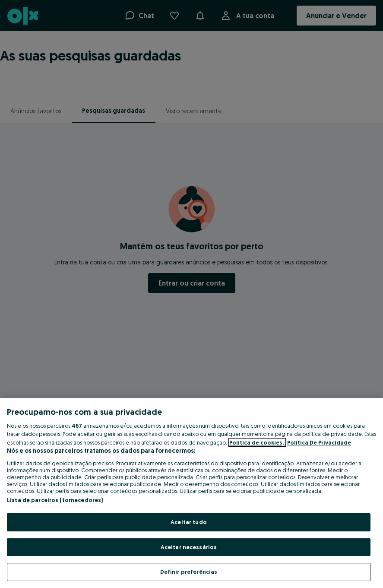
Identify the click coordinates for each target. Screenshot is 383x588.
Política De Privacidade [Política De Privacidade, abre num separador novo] (319, 442)
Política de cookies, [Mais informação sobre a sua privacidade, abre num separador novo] (257, 442)
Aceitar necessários (189, 547)
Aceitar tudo (189, 522)
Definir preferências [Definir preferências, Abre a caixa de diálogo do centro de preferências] (189, 572)
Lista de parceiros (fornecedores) (55, 500)
